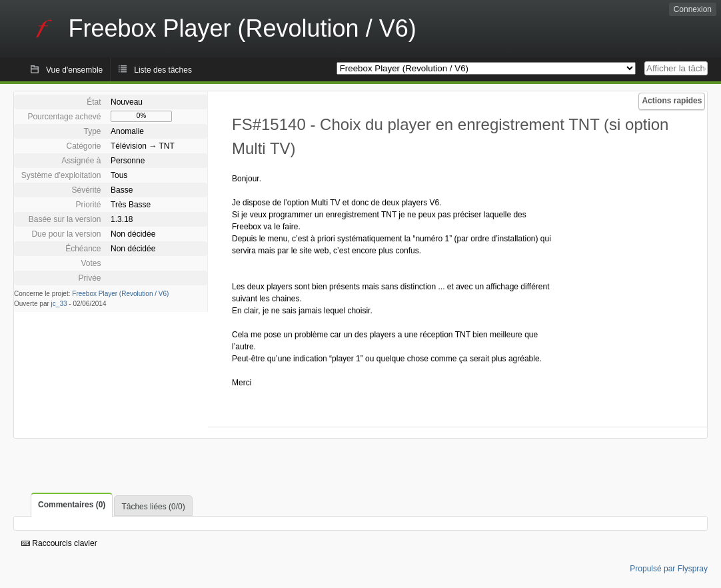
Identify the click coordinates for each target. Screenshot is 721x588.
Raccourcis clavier (59, 543)
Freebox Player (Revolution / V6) (120, 294)
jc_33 (59, 304)
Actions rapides (672, 101)
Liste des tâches (163, 70)
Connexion (693, 9)
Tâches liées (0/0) (153, 507)
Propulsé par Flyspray (669, 569)
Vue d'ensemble (74, 70)
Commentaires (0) (72, 505)
